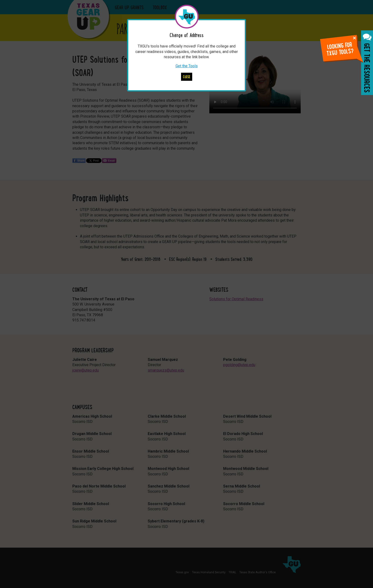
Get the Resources (367, 63)
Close (187, 77)
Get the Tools (187, 66)
